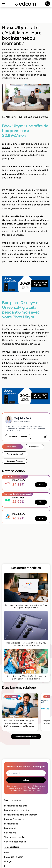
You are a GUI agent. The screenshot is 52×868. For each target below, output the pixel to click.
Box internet (10, 828)
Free (6, 852)
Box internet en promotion (17, 810)
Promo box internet (15, 454)
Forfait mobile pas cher (16, 806)
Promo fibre (34, 447)
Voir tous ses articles (18, 437)
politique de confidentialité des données (26, 790)
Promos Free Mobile (14, 819)
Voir (41, 485)
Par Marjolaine (9, 117)
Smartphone (10, 833)
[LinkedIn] (45, 437)
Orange (8, 861)
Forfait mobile (11, 824)
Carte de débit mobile (15, 842)
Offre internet (12, 447)
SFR (6, 866)
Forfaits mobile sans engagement (21, 815)
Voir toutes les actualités (26, 737)
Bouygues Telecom (15, 461)
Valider (26, 780)
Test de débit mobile (14, 837)
